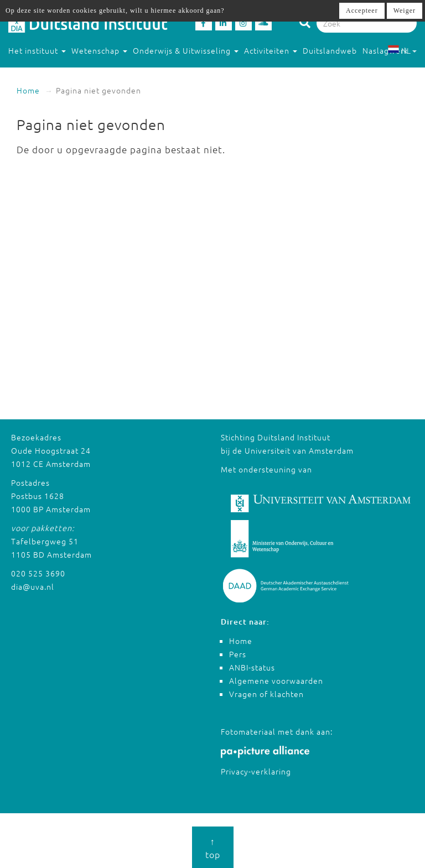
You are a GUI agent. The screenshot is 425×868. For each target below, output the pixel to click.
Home (28, 90)
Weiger (405, 11)
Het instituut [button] (37, 50)
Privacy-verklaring (256, 771)
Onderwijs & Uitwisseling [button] (186, 50)
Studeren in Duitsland (56, 72)
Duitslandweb (330, 50)
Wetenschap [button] (99, 50)
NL (402, 50)
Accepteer (362, 11)
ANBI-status (252, 667)
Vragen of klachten (266, 694)
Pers (238, 654)
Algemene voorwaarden (276, 680)
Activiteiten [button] (271, 50)
